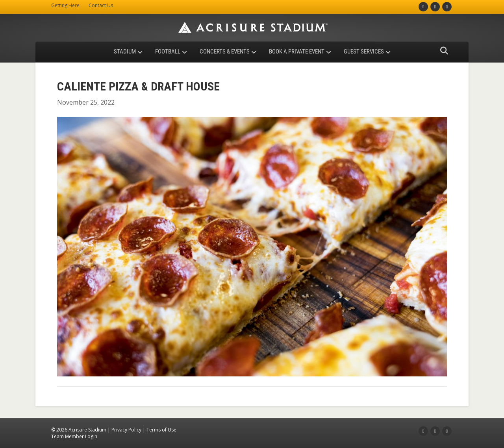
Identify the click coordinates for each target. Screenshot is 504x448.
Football (168, 52)
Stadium (125, 52)
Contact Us (101, 5)
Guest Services (364, 52)
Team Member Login (74, 436)
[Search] (442, 51)
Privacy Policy (126, 430)
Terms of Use (161, 430)
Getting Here (65, 5)
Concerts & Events (225, 52)
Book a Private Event (297, 52)
